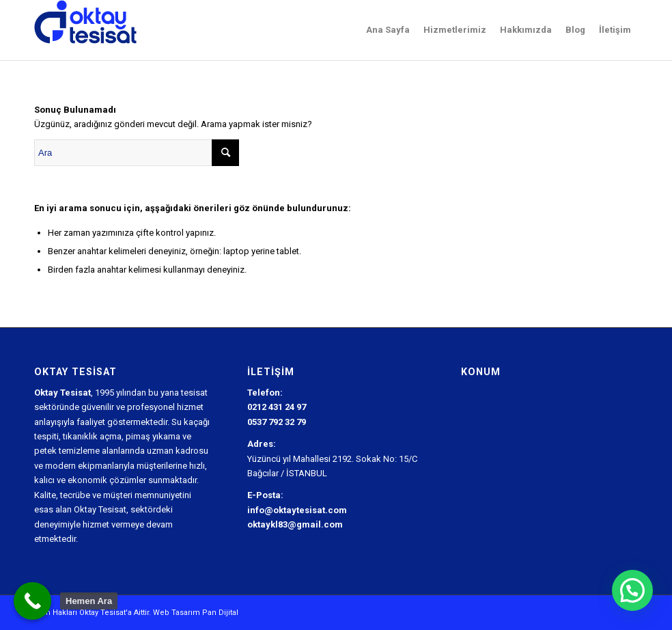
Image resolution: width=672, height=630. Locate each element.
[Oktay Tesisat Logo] (86, 30)
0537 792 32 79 (277, 422)
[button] (632, 590)
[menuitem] (388, 30)
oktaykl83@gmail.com (295, 524)
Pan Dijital (220, 613)
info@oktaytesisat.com (297, 510)
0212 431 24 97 (277, 407)
